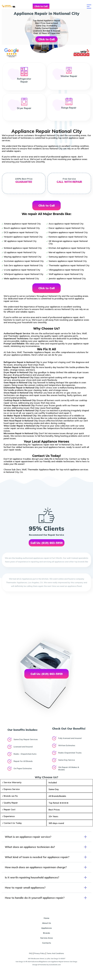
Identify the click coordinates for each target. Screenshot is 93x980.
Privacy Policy (39, 953)
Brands (47, 933)
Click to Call (41, 6)
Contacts (47, 943)
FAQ (31, 953)
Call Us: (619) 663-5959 (47, 543)
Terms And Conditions (55, 953)
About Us (47, 923)
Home (46, 918)
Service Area (46, 938)
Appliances (47, 928)
